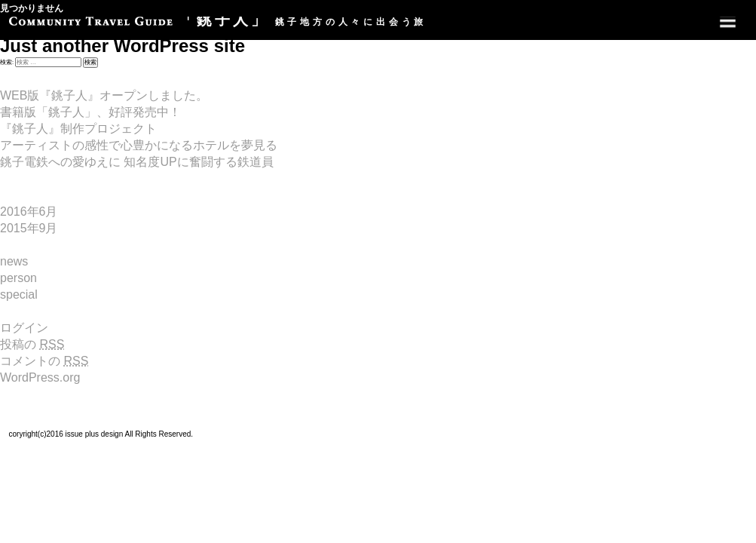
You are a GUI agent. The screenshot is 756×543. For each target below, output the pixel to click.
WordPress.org (40, 377)
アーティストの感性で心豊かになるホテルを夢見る (139, 145)
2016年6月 (29, 212)
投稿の (32, 344)
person (18, 278)
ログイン (24, 328)
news (14, 261)
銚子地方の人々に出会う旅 (218, 22)
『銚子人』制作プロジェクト (78, 129)
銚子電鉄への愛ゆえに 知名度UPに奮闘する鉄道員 (137, 162)
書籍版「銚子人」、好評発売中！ (90, 112)
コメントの (44, 361)
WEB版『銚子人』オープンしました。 (104, 95)
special (19, 295)
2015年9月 (29, 228)
